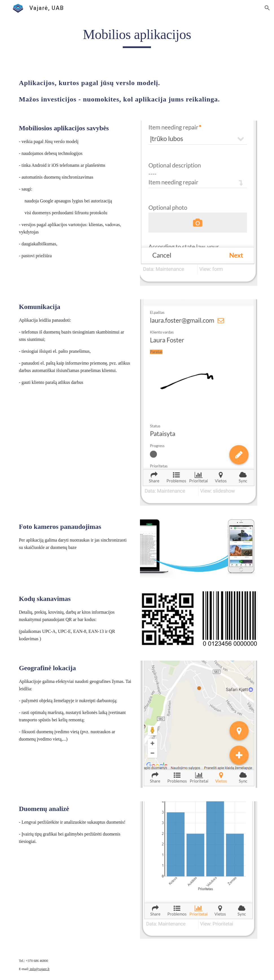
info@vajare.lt (39, 969)
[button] (267, 8)
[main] (137, 37)
